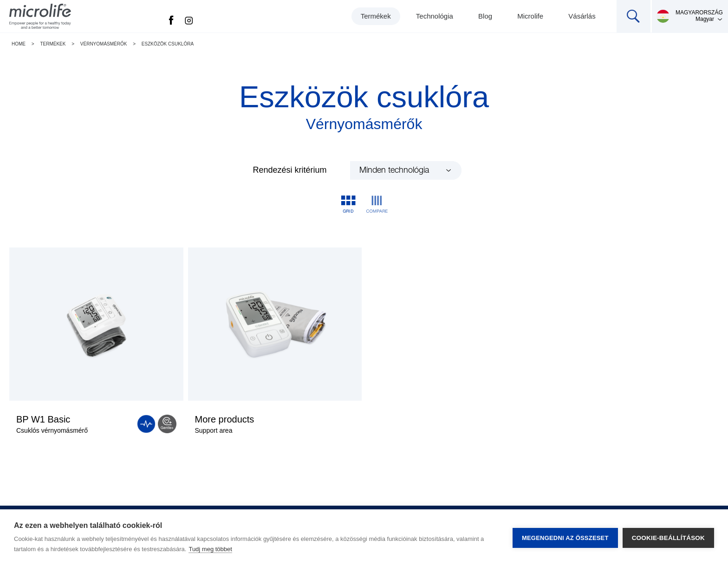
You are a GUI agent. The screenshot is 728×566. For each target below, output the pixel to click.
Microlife (530, 16)
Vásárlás (582, 16)
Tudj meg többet (210, 549)
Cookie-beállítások (668, 538)
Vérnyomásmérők (104, 44)
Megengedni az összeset (565, 538)
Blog (485, 16)
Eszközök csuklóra (168, 44)
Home (19, 44)
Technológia (435, 16)
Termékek (376, 16)
